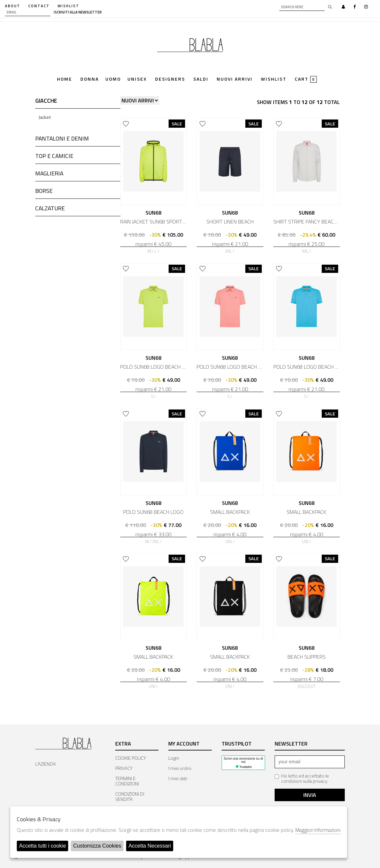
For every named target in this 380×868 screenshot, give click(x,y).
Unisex (137, 79)
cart (306, 79)
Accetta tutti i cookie (42, 846)
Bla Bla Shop (190, 47)
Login (174, 758)
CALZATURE (50, 208)
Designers (170, 79)
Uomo (113, 79)
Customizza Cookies (97, 846)
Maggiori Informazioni (318, 830)
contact (39, 6)
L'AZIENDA (46, 764)
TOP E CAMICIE (54, 156)
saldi (201, 79)
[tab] (78, 102)
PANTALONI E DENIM (62, 138)
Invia (310, 795)
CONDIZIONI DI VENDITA (130, 797)
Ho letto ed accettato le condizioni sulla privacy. (302, 778)
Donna (90, 79)
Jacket (45, 117)
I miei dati (178, 778)
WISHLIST (68, 6)
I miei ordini (180, 768)
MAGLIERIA (49, 173)
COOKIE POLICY (131, 758)
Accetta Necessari (150, 846)
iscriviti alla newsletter (78, 12)
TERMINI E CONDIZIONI (127, 781)
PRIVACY (124, 768)
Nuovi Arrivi (235, 79)
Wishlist (274, 79)
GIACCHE (46, 101)
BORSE (44, 191)
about (13, 6)
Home (65, 79)
